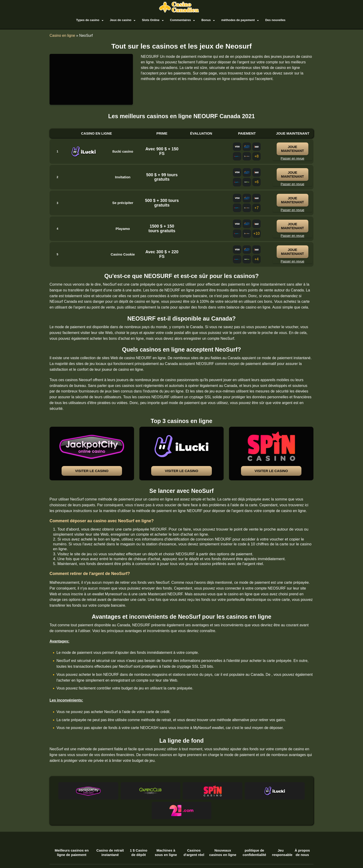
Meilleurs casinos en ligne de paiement (72, 833)
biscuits (74, 857)
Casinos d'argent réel (194, 833)
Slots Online (153, 20)
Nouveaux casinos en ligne (223, 833)
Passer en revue (292, 158)
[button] (92, 454)
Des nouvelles (272, 20)
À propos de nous (302, 833)
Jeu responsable (281, 833)
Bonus (205, 20)
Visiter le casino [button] (92, 471)
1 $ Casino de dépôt (139, 833)
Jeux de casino (124, 20)
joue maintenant (293, 149)
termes (58, 857)
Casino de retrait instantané (110, 833)
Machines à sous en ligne (166, 833)
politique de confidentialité (254, 833)
